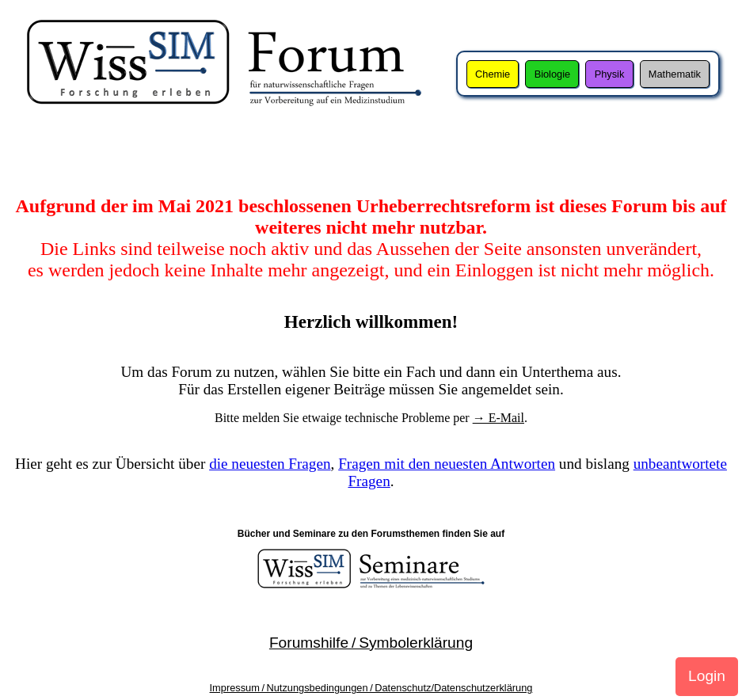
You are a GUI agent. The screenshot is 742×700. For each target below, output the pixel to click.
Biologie (553, 74)
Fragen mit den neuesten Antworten (447, 464)
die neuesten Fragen (270, 464)
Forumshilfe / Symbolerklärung (371, 643)
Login (707, 676)
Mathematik (675, 74)
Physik (610, 74)
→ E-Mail (498, 418)
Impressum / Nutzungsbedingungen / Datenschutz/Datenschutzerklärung (371, 688)
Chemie (493, 74)
